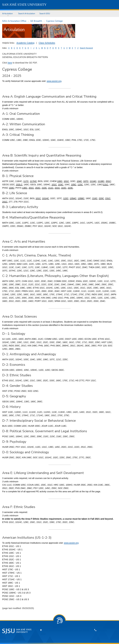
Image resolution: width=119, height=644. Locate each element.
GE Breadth (36, 21)
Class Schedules (47, 43)
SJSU (24, 5)
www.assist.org (54, 81)
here (10, 63)
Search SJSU (45, 14)
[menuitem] (8, 14)
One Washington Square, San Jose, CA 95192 (66, 630)
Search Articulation (27, 14)
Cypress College (54, 21)
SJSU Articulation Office (14, 21)
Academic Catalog (25, 43)
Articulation (7, 14)
